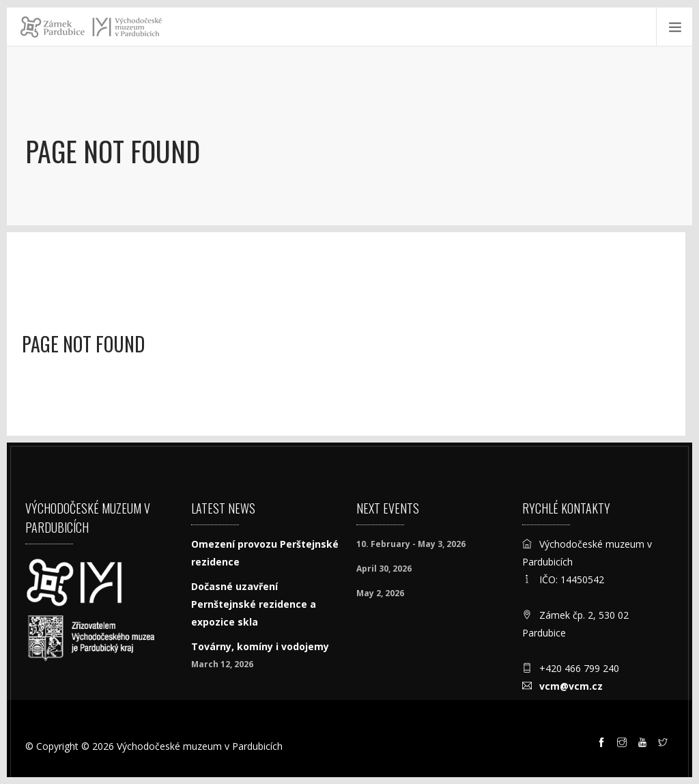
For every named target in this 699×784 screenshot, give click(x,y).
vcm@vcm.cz (571, 686)
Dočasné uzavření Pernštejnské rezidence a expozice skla (254, 604)
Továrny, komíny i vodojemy (260, 646)
